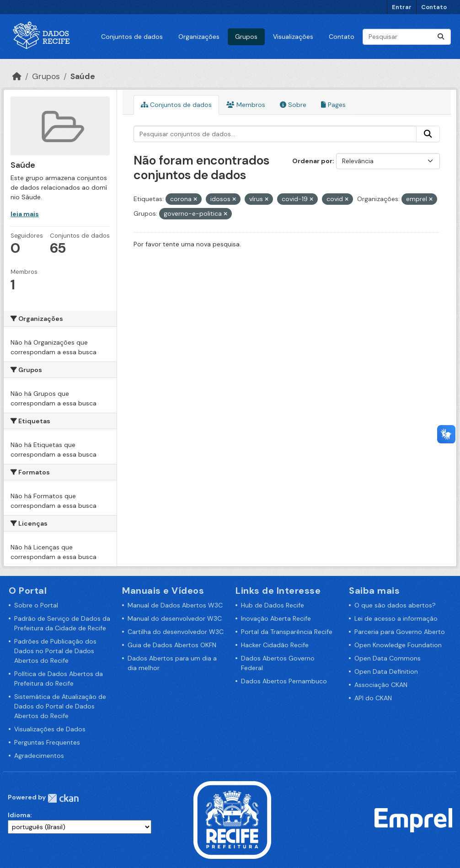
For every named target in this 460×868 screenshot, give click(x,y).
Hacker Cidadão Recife (275, 645)
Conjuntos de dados (132, 37)
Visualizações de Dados (50, 729)
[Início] (17, 76)
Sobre (293, 105)
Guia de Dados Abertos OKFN (172, 645)
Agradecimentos (39, 756)
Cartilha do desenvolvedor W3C (176, 632)
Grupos (246, 37)
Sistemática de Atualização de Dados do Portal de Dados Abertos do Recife (60, 706)
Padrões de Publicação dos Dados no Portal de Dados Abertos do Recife (55, 651)
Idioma (19, 815)
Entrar (402, 7)
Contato (434, 7)
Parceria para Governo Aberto (400, 632)
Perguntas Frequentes (47, 742)
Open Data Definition (386, 671)
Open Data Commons (388, 658)
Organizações (199, 37)
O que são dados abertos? (395, 605)
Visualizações (293, 37)
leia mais (25, 214)
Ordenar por (312, 161)
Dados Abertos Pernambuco (284, 681)
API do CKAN (373, 698)
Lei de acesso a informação (396, 618)
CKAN (63, 798)
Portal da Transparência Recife (287, 632)
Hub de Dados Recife (273, 605)
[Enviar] (441, 37)
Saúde (83, 76)
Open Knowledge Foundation (398, 645)
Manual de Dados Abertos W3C (175, 605)
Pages (333, 105)
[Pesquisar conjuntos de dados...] (407, 37)
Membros (246, 105)
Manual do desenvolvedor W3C (175, 618)
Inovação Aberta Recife (276, 618)
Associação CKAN (381, 685)
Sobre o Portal (36, 605)
